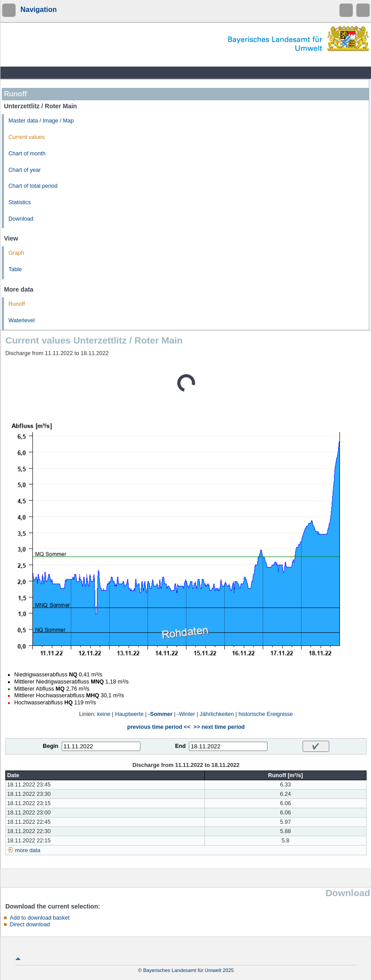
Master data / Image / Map (41, 121)
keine (104, 714)
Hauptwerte (129, 714)
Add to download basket (40, 918)
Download (21, 219)
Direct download (30, 925)
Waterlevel (22, 320)
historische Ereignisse (266, 714)
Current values (27, 137)
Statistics (20, 202)
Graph (16, 253)
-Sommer (161, 714)
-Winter (186, 714)
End (180, 746)
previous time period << (159, 727)
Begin (50, 746)
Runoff (17, 304)
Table (15, 269)
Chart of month (27, 154)
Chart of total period (33, 186)
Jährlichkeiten (217, 714)
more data (28, 850)
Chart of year (25, 170)
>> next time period (219, 727)
